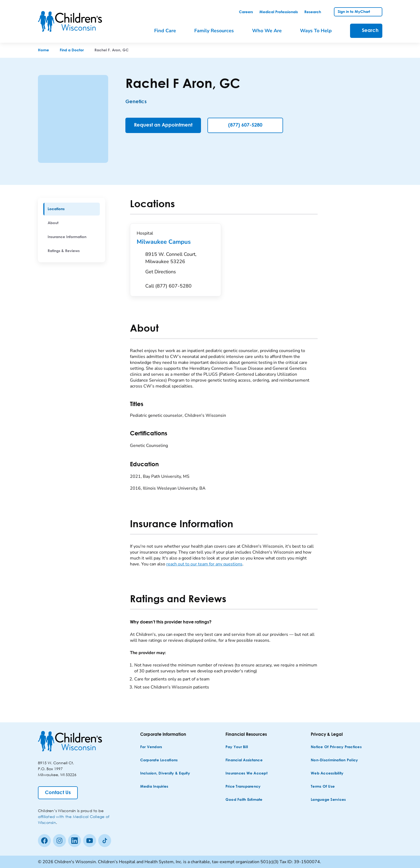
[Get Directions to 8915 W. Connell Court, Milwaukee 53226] (180, 264)
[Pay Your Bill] (237, 747)
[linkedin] (75, 841)
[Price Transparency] (243, 787)
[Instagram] (59, 841)
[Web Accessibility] (327, 774)
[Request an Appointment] (163, 125)
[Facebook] (44, 841)
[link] (246, 12)
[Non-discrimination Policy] (334, 760)
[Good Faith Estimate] (244, 800)
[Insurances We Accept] (246, 774)
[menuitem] (72, 209)
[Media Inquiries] (154, 787)
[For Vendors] (151, 747)
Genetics (136, 102)
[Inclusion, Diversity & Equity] (165, 774)
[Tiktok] (105, 841)
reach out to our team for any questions (204, 564)
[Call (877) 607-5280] (168, 286)
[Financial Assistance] (244, 760)
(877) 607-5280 (245, 125)
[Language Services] (328, 800)
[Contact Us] (58, 793)
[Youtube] (90, 841)
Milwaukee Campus (176, 242)
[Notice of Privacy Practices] (336, 747)
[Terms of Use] (323, 787)
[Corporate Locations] (159, 760)
